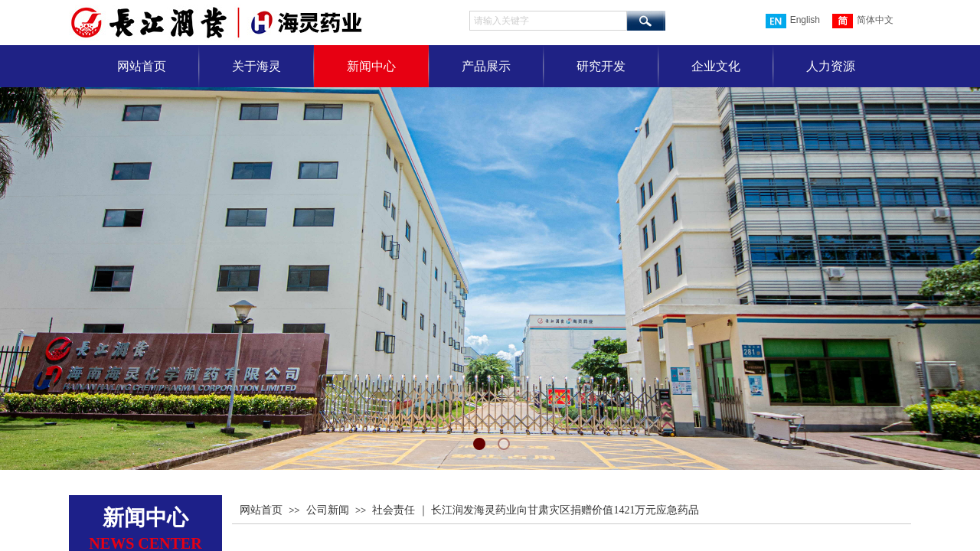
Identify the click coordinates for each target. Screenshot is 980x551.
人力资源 (831, 66)
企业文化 (716, 66)
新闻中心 (371, 66)
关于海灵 (256, 66)
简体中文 (863, 21)
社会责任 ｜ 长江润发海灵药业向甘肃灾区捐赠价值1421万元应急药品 (536, 510)
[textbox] (548, 21)
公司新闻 (328, 510)
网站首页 (142, 66)
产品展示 (486, 66)
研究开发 (601, 66)
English (793, 21)
